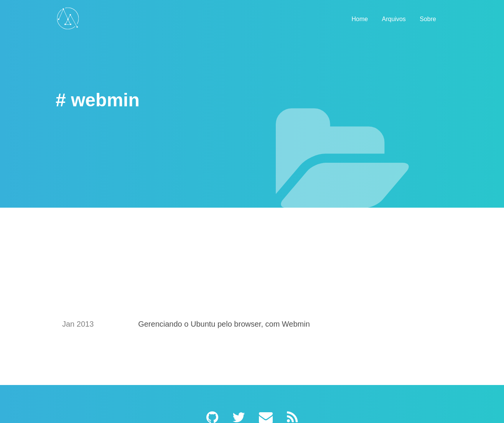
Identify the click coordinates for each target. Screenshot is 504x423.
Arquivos (394, 19)
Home (360, 19)
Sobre (428, 19)
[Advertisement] (252, 281)
